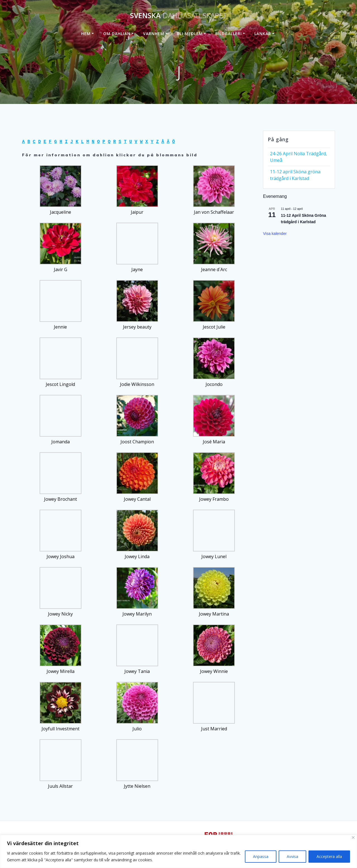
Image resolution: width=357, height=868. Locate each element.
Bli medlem (190, 34)
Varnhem (154, 34)
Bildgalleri (229, 34)
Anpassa (261, 856)
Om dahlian (117, 34)
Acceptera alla (329, 856)
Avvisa (292, 856)
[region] (178, 851)
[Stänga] (353, 837)
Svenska (178, 16)
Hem (86, 34)
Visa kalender (275, 234)
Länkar (263, 34)
